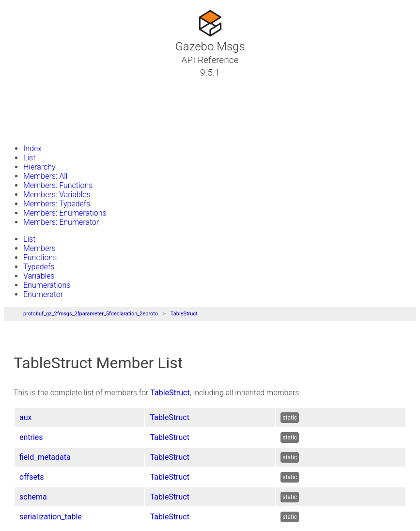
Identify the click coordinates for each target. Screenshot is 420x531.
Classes (31, 95)
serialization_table (51, 517)
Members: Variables (57, 195)
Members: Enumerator (61, 222)
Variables (39, 276)
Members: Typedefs (57, 204)
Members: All (45, 176)
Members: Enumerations (65, 213)
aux (25, 417)
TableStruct (184, 314)
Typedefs (39, 267)
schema (33, 497)
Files (26, 119)
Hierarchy (39, 167)
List (29, 158)
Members (39, 248)
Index (32, 148)
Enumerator (43, 294)
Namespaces (40, 107)
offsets (31, 477)
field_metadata (45, 457)
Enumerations (47, 285)
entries (31, 437)
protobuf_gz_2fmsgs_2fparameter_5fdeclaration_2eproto (91, 314)
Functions (40, 258)
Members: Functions (58, 185)
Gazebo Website (46, 130)
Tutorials (33, 84)
